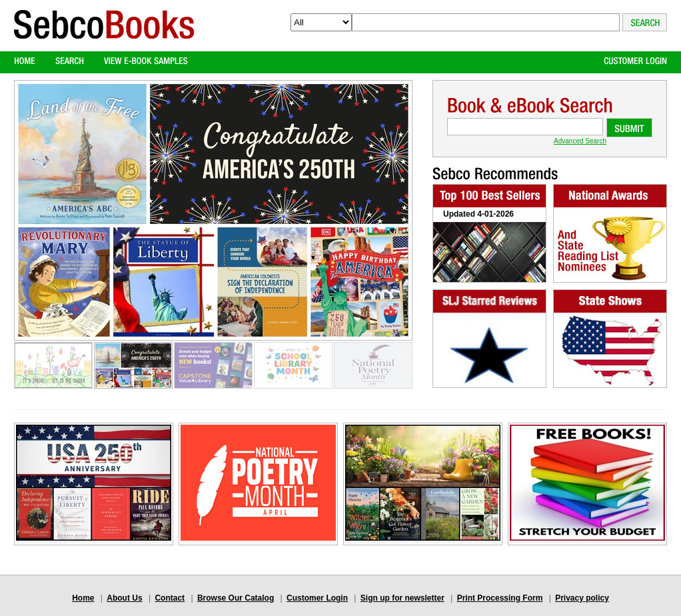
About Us (124, 598)
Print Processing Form (500, 598)
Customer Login (317, 598)
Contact (170, 598)
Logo (104, 36)
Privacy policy (582, 598)
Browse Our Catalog (236, 598)
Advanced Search (580, 141)
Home (83, 598)
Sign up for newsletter (402, 598)
